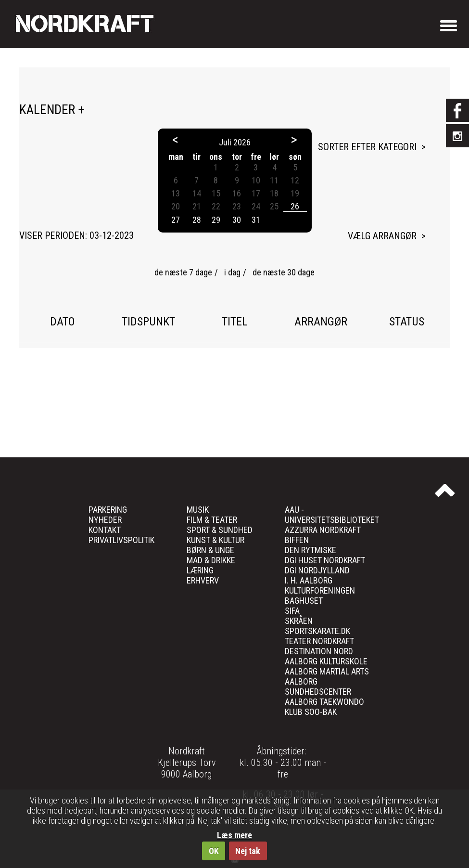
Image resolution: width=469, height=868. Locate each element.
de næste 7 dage (183, 272)
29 (216, 220)
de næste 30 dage (284, 272)
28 (197, 220)
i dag (232, 272)
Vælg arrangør (382, 236)
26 (295, 206)
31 (256, 220)
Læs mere (234, 835)
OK (214, 851)
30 (237, 220)
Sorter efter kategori (367, 147)
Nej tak (248, 851)
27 (176, 220)
